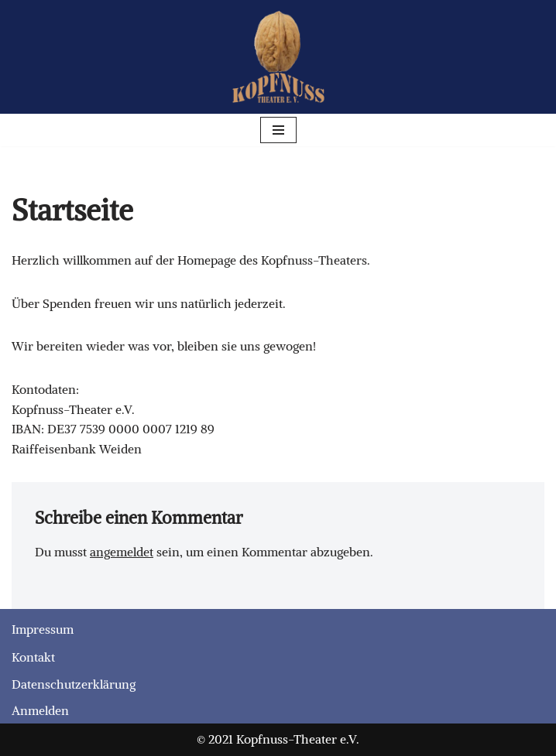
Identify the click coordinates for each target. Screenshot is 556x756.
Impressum (43, 629)
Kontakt (33, 657)
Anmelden (40, 710)
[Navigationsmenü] (278, 130)
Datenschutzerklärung (74, 684)
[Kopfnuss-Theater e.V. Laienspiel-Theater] (278, 57)
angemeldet (122, 552)
